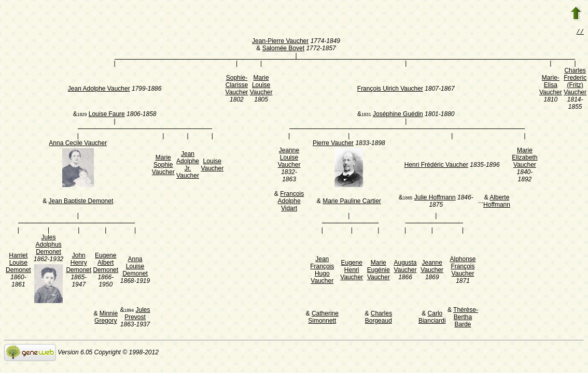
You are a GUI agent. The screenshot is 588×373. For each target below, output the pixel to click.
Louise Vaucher (212, 166)
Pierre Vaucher (333, 144)
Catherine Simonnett (323, 318)
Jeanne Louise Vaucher (289, 159)
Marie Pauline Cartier (352, 202)
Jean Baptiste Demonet (81, 202)
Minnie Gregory (106, 318)
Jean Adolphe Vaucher (99, 90)
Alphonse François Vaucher (463, 267)
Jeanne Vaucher (432, 267)
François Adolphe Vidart (291, 202)
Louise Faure (107, 115)
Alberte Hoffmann (497, 202)
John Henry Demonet (79, 264)
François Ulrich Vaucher (390, 90)
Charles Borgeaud (379, 318)
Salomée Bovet (283, 49)
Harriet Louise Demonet (18, 264)
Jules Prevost (137, 314)
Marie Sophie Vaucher (163, 166)
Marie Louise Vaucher (261, 86)
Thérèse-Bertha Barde (466, 318)
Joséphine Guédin (398, 115)
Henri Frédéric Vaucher (436, 166)
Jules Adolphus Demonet (49, 246)
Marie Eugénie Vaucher (379, 271)
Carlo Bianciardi (432, 318)
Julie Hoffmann (435, 198)
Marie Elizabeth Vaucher (524, 159)
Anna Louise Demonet (135, 267)
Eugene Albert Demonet (106, 264)
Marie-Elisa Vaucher (551, 86)
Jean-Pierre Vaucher (280, 42)
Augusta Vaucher (405, 267)
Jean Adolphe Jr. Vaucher (188, 166)
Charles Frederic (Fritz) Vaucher (575, 82)
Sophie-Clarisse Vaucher (237, 86)
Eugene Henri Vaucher (352, 271)
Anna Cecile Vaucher (78, 144)
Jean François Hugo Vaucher (322, 271)
